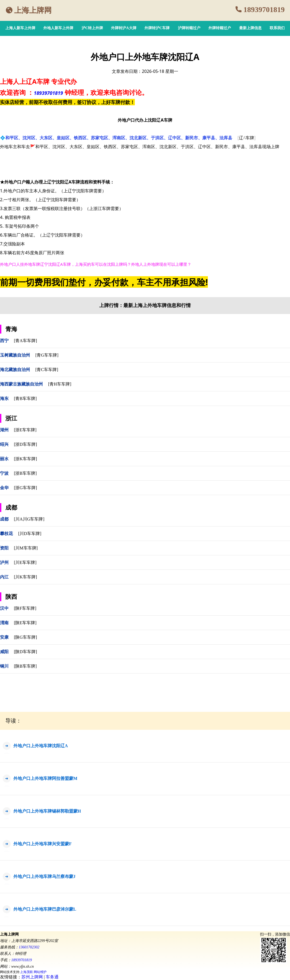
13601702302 (29, 947)
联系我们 (277, 28)
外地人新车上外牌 (58, 28)
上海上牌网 (33, 10)
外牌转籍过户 (220, 28)
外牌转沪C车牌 (157, 28)
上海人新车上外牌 (20, 28)
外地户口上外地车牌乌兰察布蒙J (44, 876)
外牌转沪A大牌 (124, 28)
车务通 (52, 977)
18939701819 (264, 10)
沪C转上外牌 (92, 28)
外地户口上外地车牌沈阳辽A (41, 746)
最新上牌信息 (250, 28)
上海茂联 (26, 972)
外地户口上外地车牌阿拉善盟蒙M (45, 778)
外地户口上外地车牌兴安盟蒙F (43, 844)
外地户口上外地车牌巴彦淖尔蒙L (45, 909)
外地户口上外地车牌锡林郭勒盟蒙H (47, 811)
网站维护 (40, 972)
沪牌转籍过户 (189, 28)
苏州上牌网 (32, 977)
